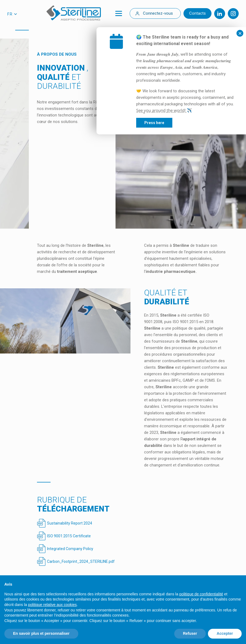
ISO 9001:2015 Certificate (64, 536)
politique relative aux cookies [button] (52, 605)
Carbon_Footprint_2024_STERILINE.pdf (74, 561)
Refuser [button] (190, 633)
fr (10, 14)
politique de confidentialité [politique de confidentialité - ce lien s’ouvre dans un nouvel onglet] (201, 594)
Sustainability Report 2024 (65, 523)
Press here (176, 123)
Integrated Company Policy (65, 549)
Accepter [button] (225, 633)
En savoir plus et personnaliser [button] (41, 633)
